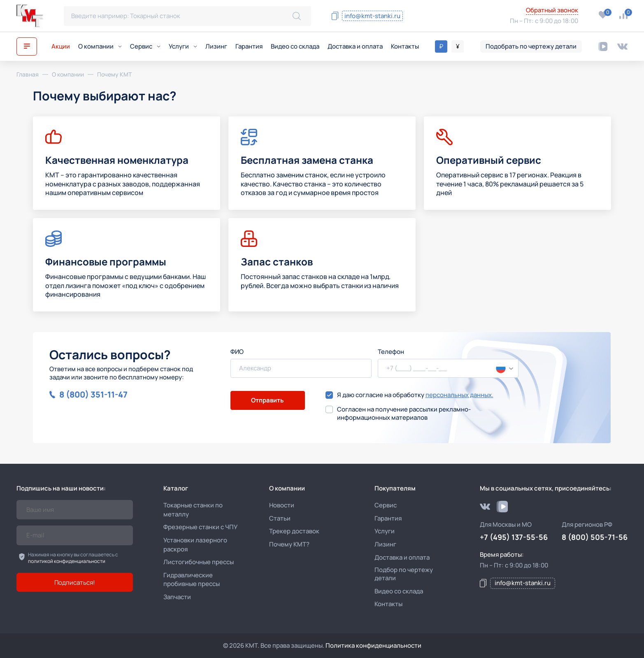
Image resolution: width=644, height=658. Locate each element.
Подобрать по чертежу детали (531, 46)
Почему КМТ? (289, 544)
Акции (61, 46)
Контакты (405, 46)
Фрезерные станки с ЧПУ (200, 527)
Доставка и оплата (355, 46)
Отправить (267, 400)
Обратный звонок (552, 10)
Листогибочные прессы (199, 562)
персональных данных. (459, 395)
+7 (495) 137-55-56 (462, 22)
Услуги (183, 46)
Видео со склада (295, 46)
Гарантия (249, 46)
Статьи (280, 518)
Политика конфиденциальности (373, 645)
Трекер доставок (294, 531)
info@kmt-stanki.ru (372, 16)
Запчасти (177, 597)
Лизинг (216, 46)
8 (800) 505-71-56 (458, 11)
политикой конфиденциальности (67, 561)
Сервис (145, 46)
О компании (100, 46)
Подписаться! (75, 582)
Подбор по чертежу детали (404, 574)
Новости (282, 505)
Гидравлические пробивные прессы (192, 580)
